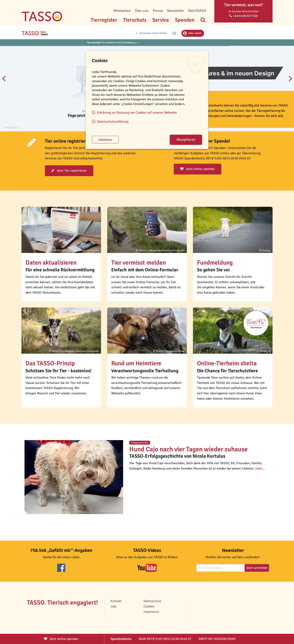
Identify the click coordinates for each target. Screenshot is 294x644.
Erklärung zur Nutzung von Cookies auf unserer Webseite (137, 113)
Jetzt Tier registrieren (69, 171)
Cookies (149, 606)
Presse (158, 11)
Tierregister (104, 20)
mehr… (260, 468)
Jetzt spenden (61, 639)
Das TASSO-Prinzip (50, 363)
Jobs (114, 606)
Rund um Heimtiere (136, 363)
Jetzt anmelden (257, 568)
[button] (61, 230)
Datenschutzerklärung (113, 122)
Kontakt (116, 601)
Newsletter (175, 11)
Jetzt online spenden (198, 169)
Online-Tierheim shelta (227, 363)
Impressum (151, 612)
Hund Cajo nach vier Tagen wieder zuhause (188, 449)
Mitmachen (122, 11)
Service (161, 20)
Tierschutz (135, 20)
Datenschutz (152, 601)
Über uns (142, 11)
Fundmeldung (215, 263)
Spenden (185, 20)
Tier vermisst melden (139, 263)
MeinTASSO (197, 11)
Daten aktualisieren (51, 263)
